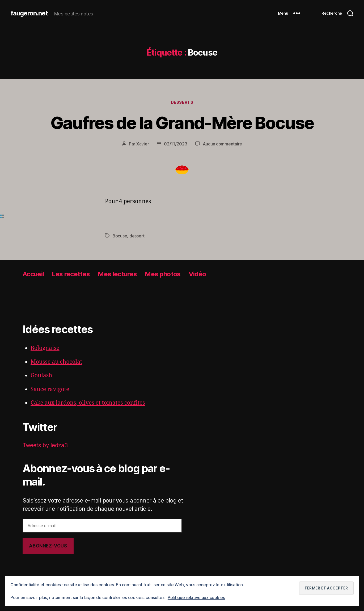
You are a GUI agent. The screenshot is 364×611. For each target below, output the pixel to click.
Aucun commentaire (222, 144)
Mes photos (163, 274)
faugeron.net (29, 13)
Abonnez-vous (48, 546)
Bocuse (120, 236)
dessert (137, 236)
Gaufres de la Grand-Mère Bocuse (182, 123)
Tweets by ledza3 (45, 445)
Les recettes (71, 274)
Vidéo (197, 274)
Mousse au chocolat (56, 362)
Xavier (143, 144)
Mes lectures (117, 274)
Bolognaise (45, 348)
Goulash (41, 376)
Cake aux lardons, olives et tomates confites (88, 403)
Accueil (33, 274)
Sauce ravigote (50, 389)
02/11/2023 (175, 144)
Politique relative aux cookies (196, 597)
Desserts (182, 102)
